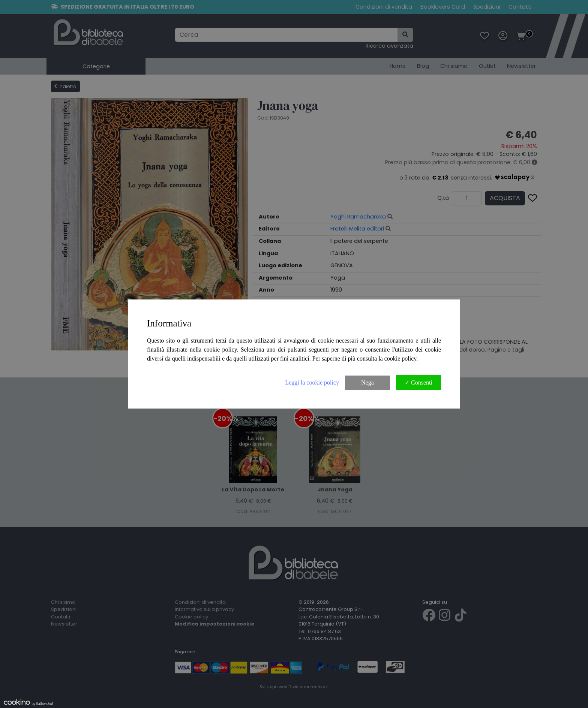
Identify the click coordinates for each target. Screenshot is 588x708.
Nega (367, 382)
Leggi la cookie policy (312, 382)
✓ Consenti (418, 382)
